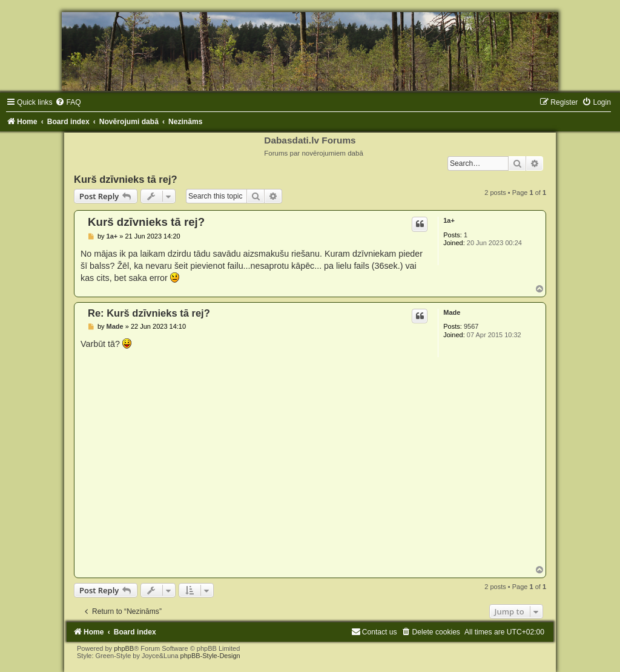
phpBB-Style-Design (210, 656)
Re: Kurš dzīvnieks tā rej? (149, 313)
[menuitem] (68, 102)
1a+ (449, 220)
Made (452, 312)
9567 (471, 326)
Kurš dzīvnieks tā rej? (126, 179)
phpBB (124, 648)
